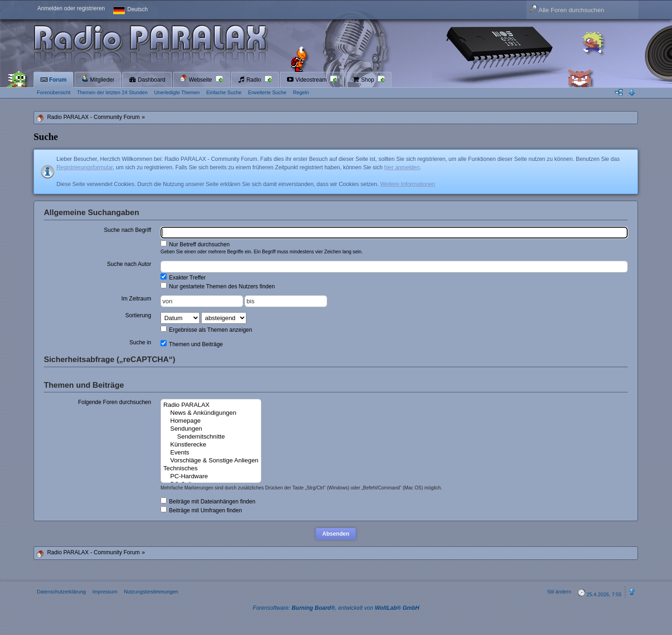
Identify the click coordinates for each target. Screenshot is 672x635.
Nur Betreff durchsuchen (195, 244)
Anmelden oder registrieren (71, 8)
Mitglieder (98, 79)
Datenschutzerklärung (61, 592)
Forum (53, 80)
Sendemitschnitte (211, 437)
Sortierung (138, 315)
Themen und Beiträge (192, 344)
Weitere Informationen (408, 184)
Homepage (211, 421)
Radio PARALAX (211, 405)
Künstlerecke (211, 445)
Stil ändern (559, 592)
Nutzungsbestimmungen (151, 592)
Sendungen (211, 429)
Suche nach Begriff (128, 230)
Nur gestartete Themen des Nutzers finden (218, 286)
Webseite (196, 79)
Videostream (308, 80)
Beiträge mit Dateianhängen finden (208, 501)
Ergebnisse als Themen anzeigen (206, 329)
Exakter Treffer (183, 277)
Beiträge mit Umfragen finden (201, 510)
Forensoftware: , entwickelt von (336, 608)
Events (211, 453)
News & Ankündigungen (211, 413)
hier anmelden (402, 167)
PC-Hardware (211, 477)
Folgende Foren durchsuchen (115, 402)
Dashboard (147, 80)
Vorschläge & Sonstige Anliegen (211, 461)
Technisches (211, 469)
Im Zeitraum (136, 299)
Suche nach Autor (129, 264)
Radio (250, 80)
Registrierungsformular (85, 167)
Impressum (105, 592)
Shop (364, 80)
